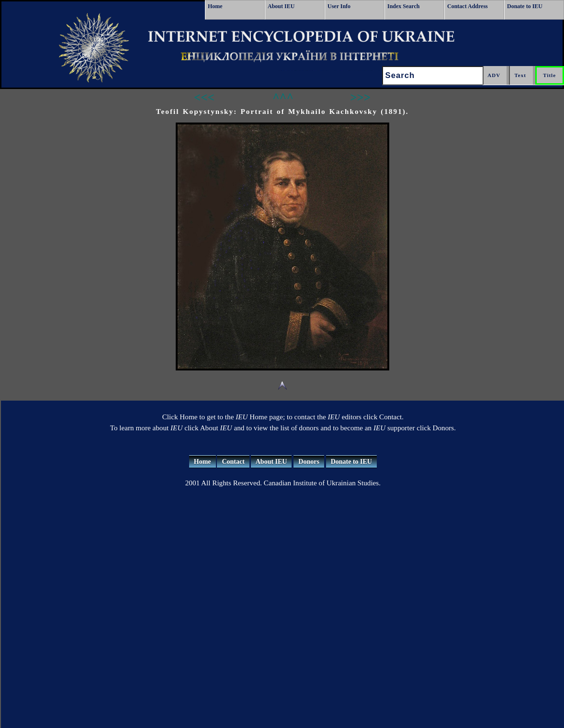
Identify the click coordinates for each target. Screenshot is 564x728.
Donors (309, 462)
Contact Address (468, 6)
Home (215, 6)
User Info (339, 6)
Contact (233, 462)
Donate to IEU (525, 6)
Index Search (403, 6)
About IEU (281, 6)
